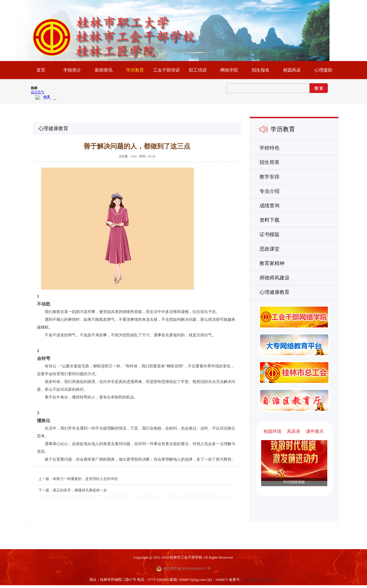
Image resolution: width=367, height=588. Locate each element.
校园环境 (273, 431)
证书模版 (269, 234)
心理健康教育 (274, 292)
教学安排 (269, 177)
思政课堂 (269, 249)
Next (289, 469)
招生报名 (261, 70)
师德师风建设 (274, 278)
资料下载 (269, 220)
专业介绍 (269, 191)
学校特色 (269, 148)
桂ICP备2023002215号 (261, 580)
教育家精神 (272, 263)
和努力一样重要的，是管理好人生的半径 (85, 479)
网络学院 (229, 70)
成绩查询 (269, 206)
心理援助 (323, 70)
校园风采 (292, 70)
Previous (300, 469)
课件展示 (315, 431)
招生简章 (269, 162)
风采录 (294, 431)
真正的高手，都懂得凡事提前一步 (80, 490)
